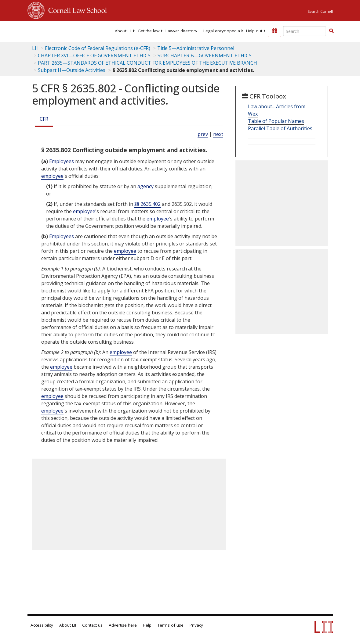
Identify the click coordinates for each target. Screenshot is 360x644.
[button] (331, 31)
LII (35, 48)
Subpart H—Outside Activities (72, 70)
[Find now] (331, 31)
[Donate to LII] (275, 31)
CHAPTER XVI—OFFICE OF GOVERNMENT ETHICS (94, 55)
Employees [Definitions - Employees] (62, 161)
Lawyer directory (181, 31)
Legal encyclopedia (222, 31)
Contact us (92, 625)
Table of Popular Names (276, 121)
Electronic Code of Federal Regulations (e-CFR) (98, 48)
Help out (254, 31)
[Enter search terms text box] (304, 31)
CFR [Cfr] (44, 119)
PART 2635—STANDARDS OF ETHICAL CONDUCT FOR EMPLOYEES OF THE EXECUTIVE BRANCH (147, 63)
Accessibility (42, 625)
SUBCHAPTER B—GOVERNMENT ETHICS (205, 55)
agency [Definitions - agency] (145, 186)
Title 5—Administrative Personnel (196, 48)
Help (147, 625)
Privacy (196, 625)
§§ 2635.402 (147, 204)
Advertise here (123, 625)
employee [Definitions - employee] (52, 176)
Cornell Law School (76, 9)
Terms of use (171, 625)
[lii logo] (51, 30)
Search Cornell (320, 11)
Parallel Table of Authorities (280, 128)
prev (203, 134)
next (218, 134)
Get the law (149, 31)
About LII (123, 31)
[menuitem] (123, 31)
